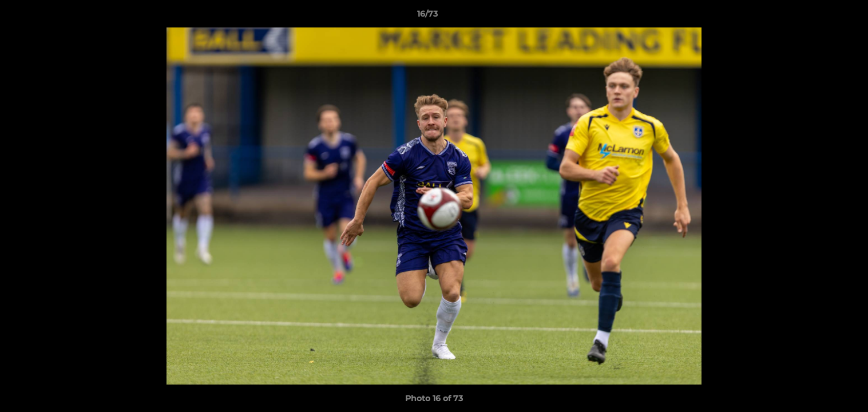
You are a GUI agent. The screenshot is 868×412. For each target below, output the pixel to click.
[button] (820, 17)
